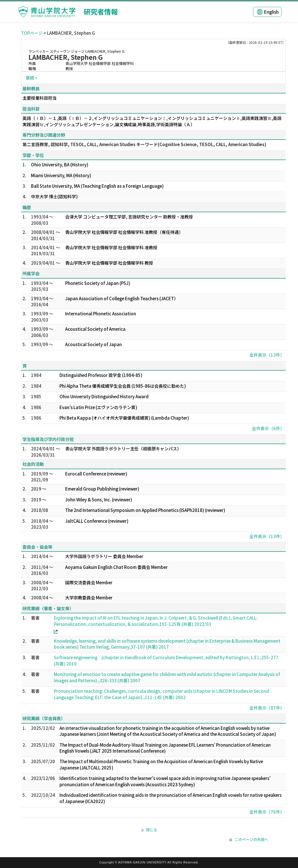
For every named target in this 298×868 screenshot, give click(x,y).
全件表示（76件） (267, 812)
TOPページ (32, 33)
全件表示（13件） (267, 355)
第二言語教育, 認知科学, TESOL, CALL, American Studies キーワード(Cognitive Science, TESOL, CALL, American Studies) (144, 144)
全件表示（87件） (267, 708)
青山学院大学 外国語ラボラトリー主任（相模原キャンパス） (123, 449)
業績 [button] (30, 78)
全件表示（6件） (268, 428)
